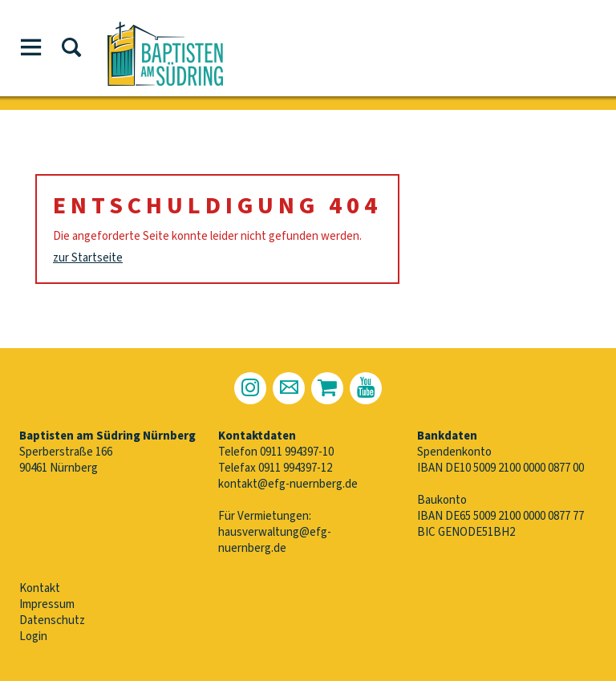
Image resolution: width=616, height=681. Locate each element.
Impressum (47, 604)
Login (33, 636)
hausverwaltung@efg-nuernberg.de (275, 540)
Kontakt (40, 588)
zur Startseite (88, 258)
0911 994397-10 (297, 452)
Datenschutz (52, 620)
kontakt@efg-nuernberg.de (288, 484)
